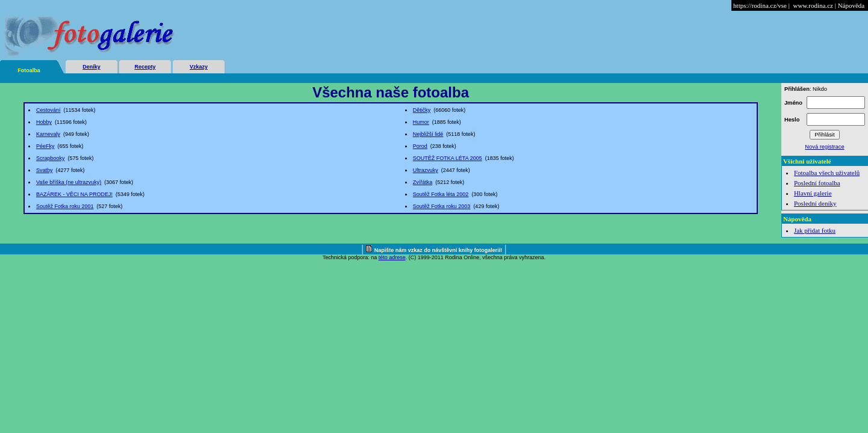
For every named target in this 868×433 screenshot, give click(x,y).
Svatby (45, 170)
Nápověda (851, 5)
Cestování (48, 110)
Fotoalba (29, 70)
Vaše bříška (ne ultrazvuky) (69, 182)
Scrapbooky (51, 158)
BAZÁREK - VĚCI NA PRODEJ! (74, 194)
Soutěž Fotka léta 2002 (441, 194)
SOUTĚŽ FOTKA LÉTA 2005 (448, 158)
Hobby (44, 122)
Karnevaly (48, 134)
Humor (421, 122)
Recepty (145, 67)
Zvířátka (423, 182)
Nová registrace (824, 147)
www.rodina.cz (813, 5)
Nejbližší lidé (428, 134)
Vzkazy (199, 67)
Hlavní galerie (813, 193)
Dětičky (422, 110)
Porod (420, 146)
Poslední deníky (815, 203)
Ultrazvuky (426, 170)
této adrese (392, 257)
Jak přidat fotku (815, 230)
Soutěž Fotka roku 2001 (65, 206)
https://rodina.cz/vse (760, 5)
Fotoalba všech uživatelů (827, 173)
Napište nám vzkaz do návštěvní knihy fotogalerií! (439, 250)
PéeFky (45, 146)
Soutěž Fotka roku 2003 (442, 206)
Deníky (91, 67)
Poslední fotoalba (817, 183)
